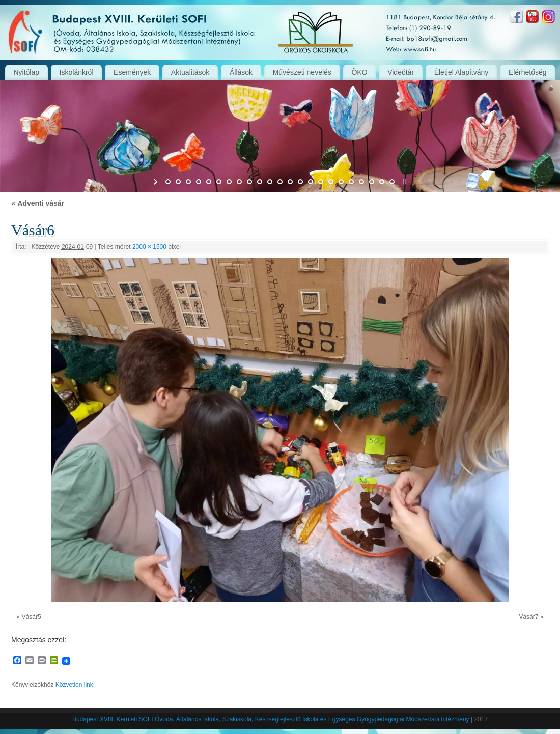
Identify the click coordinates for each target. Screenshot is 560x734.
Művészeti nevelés (302, 72)
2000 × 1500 (149, 247)
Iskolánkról (77, 72)
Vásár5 (32, 617)
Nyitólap (26, 72)
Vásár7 (528, 617)
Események (132, 72)
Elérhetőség (528, 72)
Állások (241, 72)
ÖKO (359, 72)
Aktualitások (190, 72)
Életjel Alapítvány (461, 72)
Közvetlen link (74, 685)
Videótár (401, 72)
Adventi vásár (38, 203)
